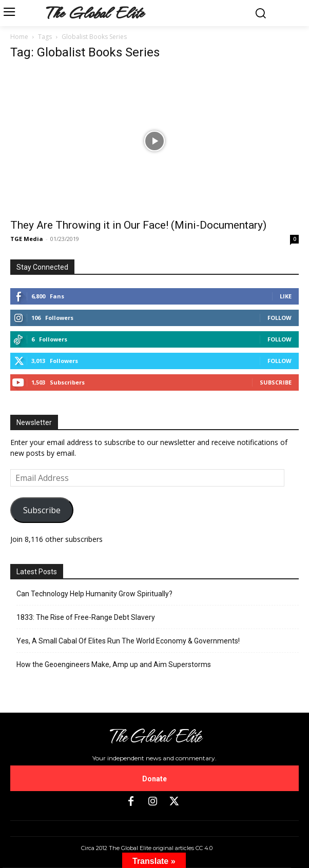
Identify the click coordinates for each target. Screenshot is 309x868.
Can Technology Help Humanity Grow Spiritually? (94, 594)
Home (19, 37)
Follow (279, 318)
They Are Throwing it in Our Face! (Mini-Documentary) (138, 225)
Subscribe (276, 382)
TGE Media (27, 239)
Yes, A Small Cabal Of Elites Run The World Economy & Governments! (128, 641)
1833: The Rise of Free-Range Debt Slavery (86, 617)
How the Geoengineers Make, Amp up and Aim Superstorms (114, 664)
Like (286, 296)
